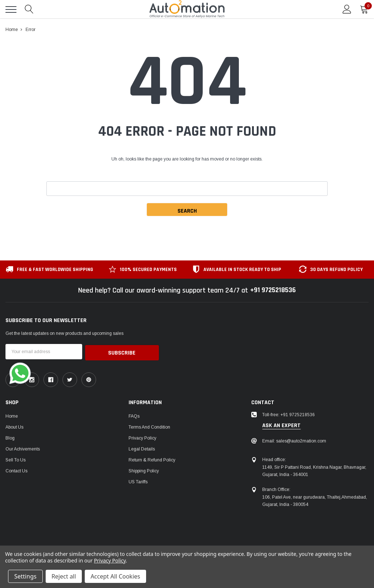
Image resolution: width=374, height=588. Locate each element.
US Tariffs (138, 481)
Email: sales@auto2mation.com (294, 440)
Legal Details (142, 448)
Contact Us (16, 470)
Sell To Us (16, 459)
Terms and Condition (149, 426)
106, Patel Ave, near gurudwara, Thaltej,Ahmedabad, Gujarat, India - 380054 (315, 500)
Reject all (64, 576)
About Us (14, 426)
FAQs (134, 415)
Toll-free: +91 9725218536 (289, 414)
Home (12, 415)
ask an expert (281, 425)
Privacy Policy (142, 437)
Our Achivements (23, 448)
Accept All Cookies (115, 576)
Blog (10, 437)
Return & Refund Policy (152, 459)
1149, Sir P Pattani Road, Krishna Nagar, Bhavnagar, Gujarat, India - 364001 (314, 470)
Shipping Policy (144, 470)
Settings (25, 576)
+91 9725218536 (273, 290)
